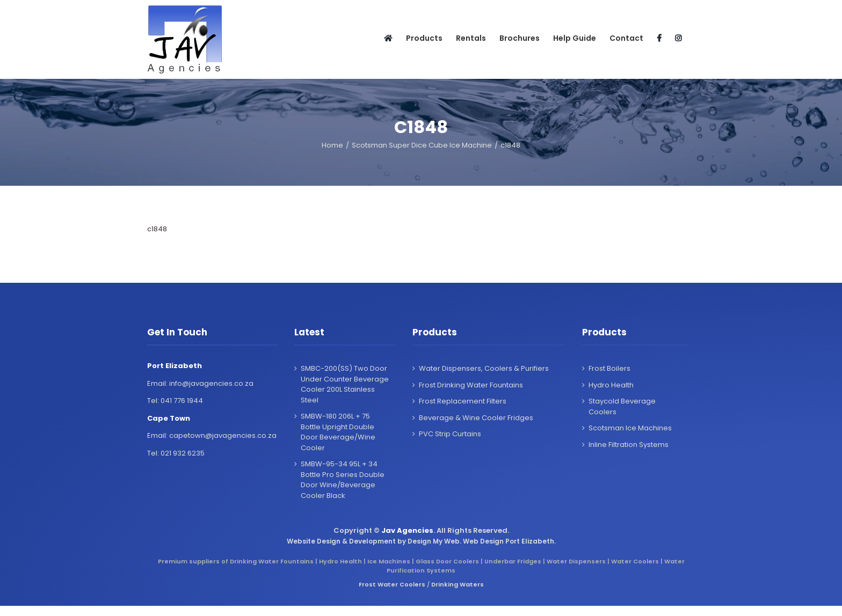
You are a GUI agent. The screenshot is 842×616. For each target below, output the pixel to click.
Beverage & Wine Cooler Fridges (476, 418)
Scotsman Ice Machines (630, 428)
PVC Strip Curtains (450, 434)
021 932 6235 (183, 453)
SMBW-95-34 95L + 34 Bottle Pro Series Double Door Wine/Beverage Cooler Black (343, 480)
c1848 (157, 229)
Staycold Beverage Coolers (622, 406)
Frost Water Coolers (392, 584)
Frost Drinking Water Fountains (471, 385)
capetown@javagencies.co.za (223, 435)
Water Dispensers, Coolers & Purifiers (484, 368)
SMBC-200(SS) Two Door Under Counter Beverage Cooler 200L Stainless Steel (345, 384)
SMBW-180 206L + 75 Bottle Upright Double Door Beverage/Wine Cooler (338, 432)
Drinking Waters (458, 584)
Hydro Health (611, 385)
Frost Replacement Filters (463, 401)
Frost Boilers (609, 368)
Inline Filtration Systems (629, 445)
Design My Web (434, 541)
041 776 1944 (182, 401)
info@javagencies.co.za (211, 383)
